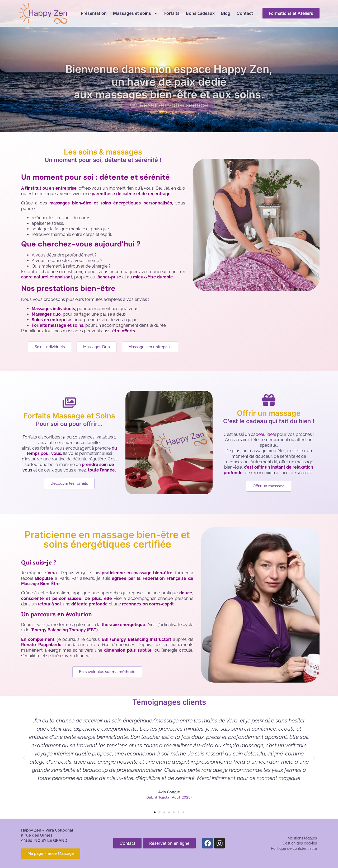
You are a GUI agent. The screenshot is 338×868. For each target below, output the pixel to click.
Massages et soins (135, 13)
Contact (245, 13)
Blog (226, 13)
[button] (24, 758)
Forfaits (172, 13)
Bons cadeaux (200, 13)
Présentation (94, 13)
